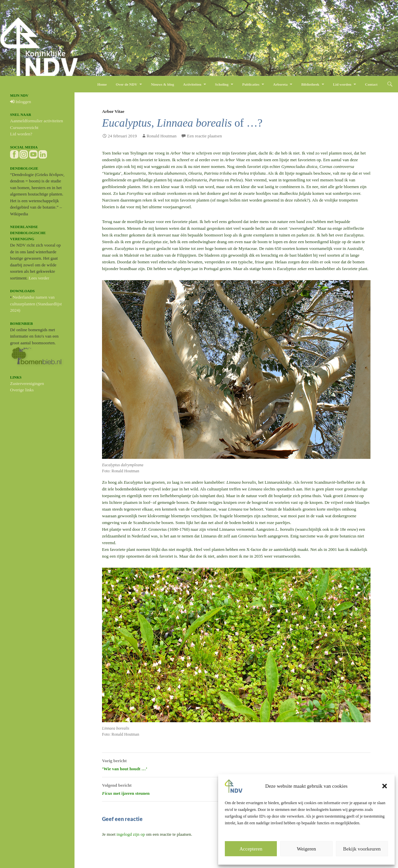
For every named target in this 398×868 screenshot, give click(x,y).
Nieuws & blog (163, 84)
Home (102, 84)
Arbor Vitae (113, 111)
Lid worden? (21, 134)
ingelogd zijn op (131, 834)
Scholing (222, 84)
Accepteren (251, 849)
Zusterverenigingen (27, 383)
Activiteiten (192, 84)
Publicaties (251, 84)
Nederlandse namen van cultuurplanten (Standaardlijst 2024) (36, 304)
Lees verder (39, 278)
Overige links (22, 390)
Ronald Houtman (162, 136)
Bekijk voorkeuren (362, 849)
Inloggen (20, 102)
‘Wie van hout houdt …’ (236, 764)
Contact (371, 84)
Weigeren (306, 849)
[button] (385, 786)
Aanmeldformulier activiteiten (37, 121)
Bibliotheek (310, 84)
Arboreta (280, 84)
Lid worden (342, 84)
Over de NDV (127, 84)
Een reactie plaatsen (204, 136)
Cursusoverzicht (24, 127)
